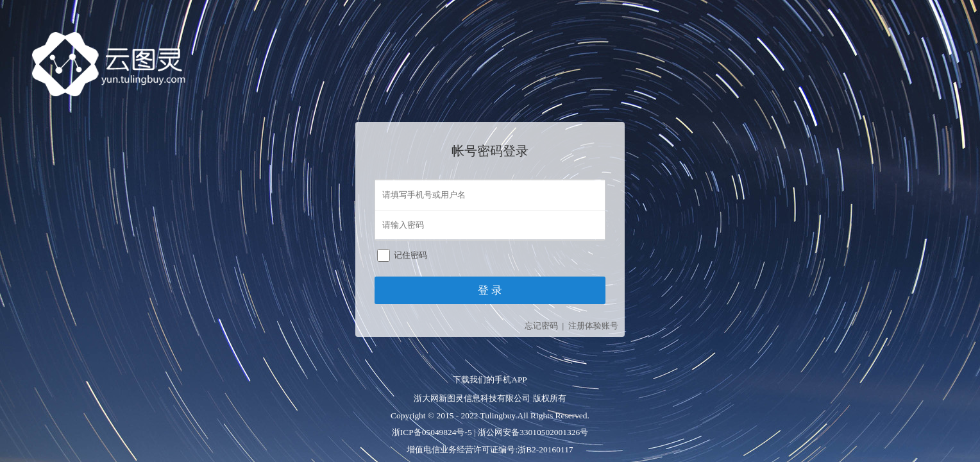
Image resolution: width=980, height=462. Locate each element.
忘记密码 (541, 326)
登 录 (490, 290)
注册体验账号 (593, 326)
